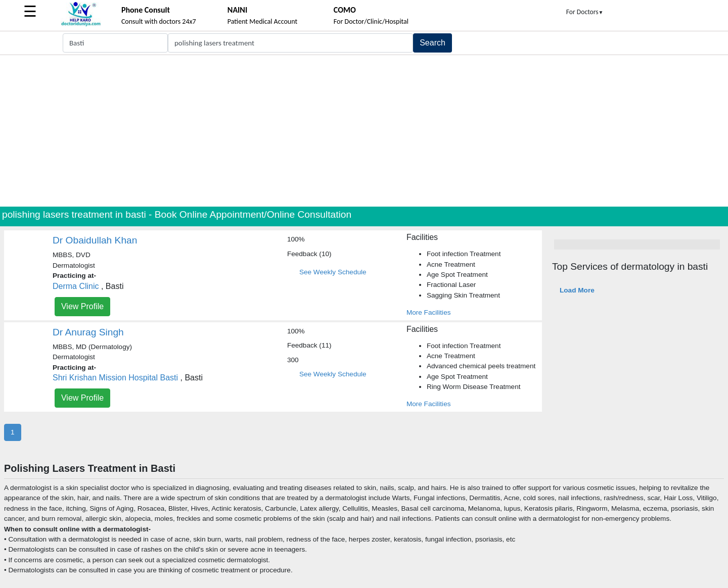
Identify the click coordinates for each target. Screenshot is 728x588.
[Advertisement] (364, 131)
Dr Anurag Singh (88, 332)
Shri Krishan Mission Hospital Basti (115, 378)
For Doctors (585, 12)
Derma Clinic (76, 286)
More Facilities (429, 312)
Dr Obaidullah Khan (95, 240)
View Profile (82, 306)
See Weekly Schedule (333, 272)
